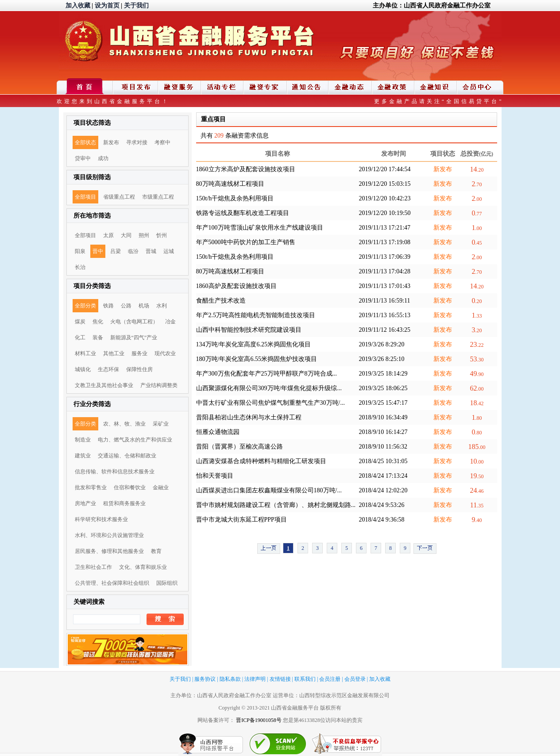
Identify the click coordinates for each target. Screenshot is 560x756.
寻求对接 (137, 142)
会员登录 (355, 679)
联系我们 (305, 679)
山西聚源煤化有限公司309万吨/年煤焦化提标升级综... (269, 388)
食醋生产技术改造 (221, 301)
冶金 (170, 322)
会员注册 (330, 679)
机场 (144, 306)
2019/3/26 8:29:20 (382, 344)
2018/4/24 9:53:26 (382, 505)
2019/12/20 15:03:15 (385, 184)
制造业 (83, 440)
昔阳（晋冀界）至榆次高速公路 (239, 447)
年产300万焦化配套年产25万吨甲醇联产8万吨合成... (267, 374)
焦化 (98, 322)
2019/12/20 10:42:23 (385, 198)
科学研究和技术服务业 (101, 519)
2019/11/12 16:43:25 (385, 330)
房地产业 (85, 503)
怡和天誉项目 (215, 476)
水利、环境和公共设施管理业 (109, 535)
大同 (126, 235)
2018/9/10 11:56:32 (383, 447)
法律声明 (255, 679)
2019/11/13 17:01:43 (385, 286)
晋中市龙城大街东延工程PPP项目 (241, 520)
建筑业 (83, 456)
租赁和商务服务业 (124, 503)
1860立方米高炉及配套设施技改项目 (246, 169)
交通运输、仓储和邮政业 (127, 456)
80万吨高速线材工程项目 (230, 184)
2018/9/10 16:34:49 (383, 417)
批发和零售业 (91, 487)
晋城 (151, 251)
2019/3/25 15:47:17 (383, 403)
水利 (162, 306)
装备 (98, 338)
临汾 (133, 251)
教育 (156, 551)
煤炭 (80, 322)
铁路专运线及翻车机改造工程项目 (243, 213)
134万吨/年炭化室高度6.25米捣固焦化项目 (253, 344)
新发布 (111, 142)
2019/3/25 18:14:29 (383, 374)
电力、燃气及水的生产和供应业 (135, 440)
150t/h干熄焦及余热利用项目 (235, 198)
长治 (80, 267)
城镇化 (83, 369)
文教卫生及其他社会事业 (104, 385)
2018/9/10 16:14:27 (383, 432)
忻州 (162, 235)
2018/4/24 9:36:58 (382, 520)
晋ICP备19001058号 (259, 720)
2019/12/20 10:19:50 (385, 213)
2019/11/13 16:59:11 (385, 301)
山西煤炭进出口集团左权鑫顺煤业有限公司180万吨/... (269, 490)
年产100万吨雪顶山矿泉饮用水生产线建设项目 (260, 228)
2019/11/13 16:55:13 (385, 315)
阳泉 (80, 251)
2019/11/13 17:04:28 (385, 271)
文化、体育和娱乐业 (143, 567)
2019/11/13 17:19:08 (385, 242)
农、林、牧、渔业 (124, 424)
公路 (126, 306)
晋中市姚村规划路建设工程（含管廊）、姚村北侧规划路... (276, 505)
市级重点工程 (158, 197)
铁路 (108, 306)
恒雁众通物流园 (218, 432)
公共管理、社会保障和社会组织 (112, 583)
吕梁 (116, 251)
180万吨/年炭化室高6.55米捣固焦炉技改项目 (257, 359)
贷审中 (83, 158)
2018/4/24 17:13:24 (383, 476)
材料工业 (85, 353)
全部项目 (85, 197)
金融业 (161, 487)
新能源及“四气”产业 (134, 338)
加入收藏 (78, 6)
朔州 (144, 235)
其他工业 (114, 353)
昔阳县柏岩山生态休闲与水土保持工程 (249, 417)
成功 (103, 158)
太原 (108, 235)
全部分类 (85, 306)
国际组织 (167, 583)
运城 (169, 251)
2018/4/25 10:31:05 (383, 461)
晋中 (98, 251)
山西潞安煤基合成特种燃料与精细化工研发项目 (261, 461)
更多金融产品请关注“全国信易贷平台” (439, 101)
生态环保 (108, 369)
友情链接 (280, 679)
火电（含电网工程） (134, 322)
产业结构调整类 (159, 385)
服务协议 (205, 679)
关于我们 (136, 6)
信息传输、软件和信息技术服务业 (115, 472)
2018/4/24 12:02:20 (383, 490)
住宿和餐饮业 (130, 487)
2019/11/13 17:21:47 (385, 228)
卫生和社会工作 (93, 567)
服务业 (139, 353)
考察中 (162, 142)
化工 (80, 338)
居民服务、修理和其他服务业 (109, 551)
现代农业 (165, 353)
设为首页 (107, 6)
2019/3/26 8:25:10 (382, 359)
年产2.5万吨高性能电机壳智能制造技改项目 (256, 315)
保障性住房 (139, 369)
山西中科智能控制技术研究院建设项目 (249, 330)
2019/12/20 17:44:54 (385, 169)
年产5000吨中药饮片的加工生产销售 (246, 242)
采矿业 (161, 424)
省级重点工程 (119, 197)
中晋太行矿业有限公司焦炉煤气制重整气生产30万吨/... (270, 403)
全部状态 (85, 142)
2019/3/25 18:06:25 (383, 388)
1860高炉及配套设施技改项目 (236, 286)
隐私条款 (230, 679)
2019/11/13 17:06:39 (385, 257)
